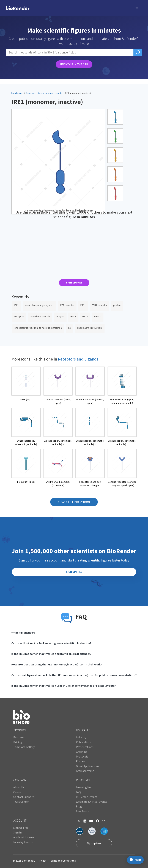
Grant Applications (87, 766)
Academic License (24, 837)
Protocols (82, 756)
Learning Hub (84, 787)
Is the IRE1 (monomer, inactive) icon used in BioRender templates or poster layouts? (64, 686)
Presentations (85, 747)
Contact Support (24, 797)
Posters (81, 761)
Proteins (31, 93)
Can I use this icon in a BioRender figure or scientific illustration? (51, 643)
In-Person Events (87, 797)
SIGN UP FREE (74, 283)
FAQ (78, 792)
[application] (134, 860)
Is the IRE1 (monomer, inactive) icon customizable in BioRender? (51, 654)
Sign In (17, 832)
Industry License (23, 842)
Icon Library (17, 93)
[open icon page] (26, 386)
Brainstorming (85, 771)
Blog (79, 806)
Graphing (82, 752)
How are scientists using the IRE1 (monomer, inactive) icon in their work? (57, 664)
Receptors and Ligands (50, 93)
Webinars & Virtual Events (92, 802)
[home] (11, 8)
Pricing (18, 742)
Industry (81, 737)
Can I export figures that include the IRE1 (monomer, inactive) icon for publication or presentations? (74, 675)
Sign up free (94, 843)
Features (19, 737)
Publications (84, 742)
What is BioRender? (23, 632)
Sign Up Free (21, 828)
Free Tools (82, 811)
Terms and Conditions (62, 861)
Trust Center (21, 802)
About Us (19, 787)
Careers (18, 792)
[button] (137, 8)
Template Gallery (24, 747)
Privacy (42, 861)
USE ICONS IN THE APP (74, 64)
